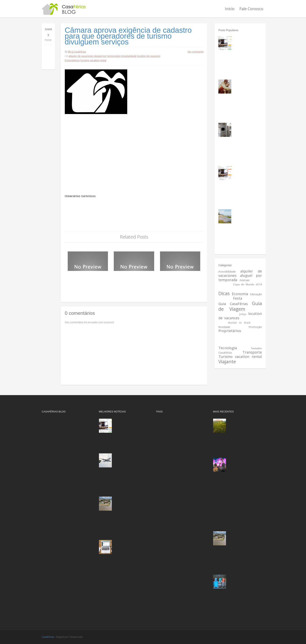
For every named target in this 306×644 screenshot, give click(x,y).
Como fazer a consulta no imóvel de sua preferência (246, 172)
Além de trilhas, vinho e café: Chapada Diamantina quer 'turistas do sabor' (245, 425)
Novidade (224, 327)
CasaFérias (48, 637)
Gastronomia (253, 298)
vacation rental (98, 60)
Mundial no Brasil (239, 323)
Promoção (255, 327)
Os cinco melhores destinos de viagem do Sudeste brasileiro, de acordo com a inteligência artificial (123, 507)
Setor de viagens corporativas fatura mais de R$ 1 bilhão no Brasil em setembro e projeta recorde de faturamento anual (237, 585)
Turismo (85, 60)
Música (257, 322)
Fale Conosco (251, 9)
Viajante (227, 361)
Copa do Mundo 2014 (247, 284)
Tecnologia (228, 348)
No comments (196, 52)
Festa (238, 298)
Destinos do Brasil (247, 288)
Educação (256, 294)
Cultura (223, 288)
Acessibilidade (227, 272)
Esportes (225, 298)
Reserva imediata (168, 534)
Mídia (222, 322)
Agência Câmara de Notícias (93, 226)
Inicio (230, 9)
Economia (240, 294)
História (257, 310)
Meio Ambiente (251, 318)
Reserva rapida (249, 335)
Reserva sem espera (234, 340)
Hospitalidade (129, 56)
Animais (245, 280)
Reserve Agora (166, 547)
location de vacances (149, 56)
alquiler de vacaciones (81, 56)
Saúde (237, 344)
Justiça (243, 314)
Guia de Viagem (240, 306)
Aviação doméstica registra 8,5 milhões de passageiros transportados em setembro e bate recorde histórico (122, 464)
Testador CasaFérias (170, 564)
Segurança (255, 344)
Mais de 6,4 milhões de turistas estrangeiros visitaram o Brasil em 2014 (132, 280)
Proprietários (72, 60)
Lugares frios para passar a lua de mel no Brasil (246, 86)
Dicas (224, 293)
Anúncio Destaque (168, 436)
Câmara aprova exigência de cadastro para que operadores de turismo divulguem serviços (128, 36)
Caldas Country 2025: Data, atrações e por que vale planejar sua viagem (245, 464)
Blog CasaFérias (77, 52)
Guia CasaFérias (233, 304)
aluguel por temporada (107, 56)
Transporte (252, 352)
